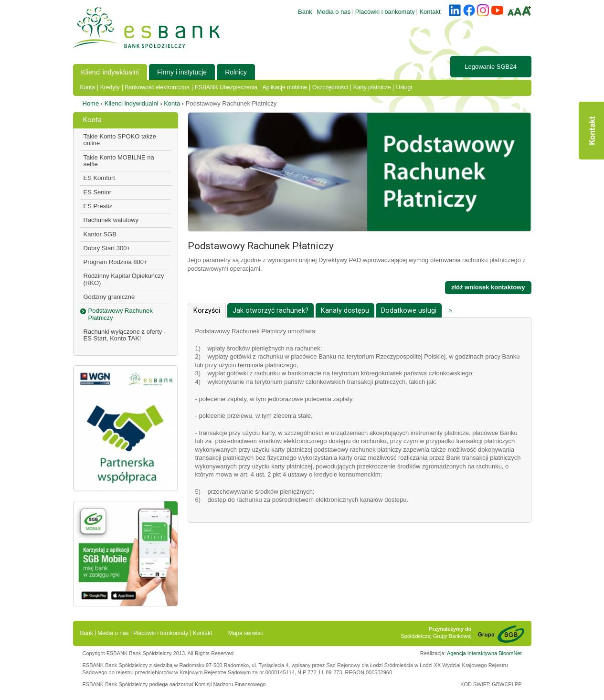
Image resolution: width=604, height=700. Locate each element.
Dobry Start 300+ (107, 248)
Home (91, 103)
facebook (469, 10)
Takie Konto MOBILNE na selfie (119, 161)
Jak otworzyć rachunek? (270, 310)
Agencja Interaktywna (472, 653)
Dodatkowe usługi (409, 310)
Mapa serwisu (246, 633)
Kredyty (110, 87)
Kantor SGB (100, 234)
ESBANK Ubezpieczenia (226, 87)
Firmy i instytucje (182, 72)
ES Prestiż (98, 206)
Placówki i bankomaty (385, 12)
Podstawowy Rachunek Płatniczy (121, 314)
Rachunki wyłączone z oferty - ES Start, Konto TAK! (125, 335)
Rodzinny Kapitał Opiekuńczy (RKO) (124, 279)
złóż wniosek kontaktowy (488, 287)
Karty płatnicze (372, 87)
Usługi (404, 87)
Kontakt (591, 131)
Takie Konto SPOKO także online (120, 140)
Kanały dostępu (345, 310)
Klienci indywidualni (110, 72)
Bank (305, 12)
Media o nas (334, 12)
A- (511, 12)
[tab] (207, 310)
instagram (483, 10)
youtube (497, 10)
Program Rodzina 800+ (116, 262)
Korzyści (207, 310)
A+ (526, 11)
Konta (88, 87)
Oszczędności (330, 87)
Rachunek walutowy (111, 220)
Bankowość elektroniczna (157, 87)
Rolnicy (236, 72)
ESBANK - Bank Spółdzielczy (146, 28)
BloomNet (510, 653)
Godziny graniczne (109, 297)
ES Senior (98, 192)
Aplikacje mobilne (285, 87)
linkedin (455, 10)
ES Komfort (99, 178)
